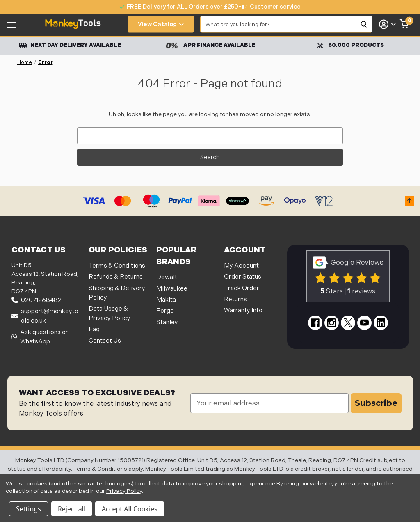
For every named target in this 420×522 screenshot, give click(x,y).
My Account (241, 266)
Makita (166, 300)
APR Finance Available (211, 45)
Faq (94, 329)
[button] (410, 201)
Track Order (242, 288)
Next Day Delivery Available (70, 45)
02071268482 (37, 300)
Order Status (243, 277)
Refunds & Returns (116, 277)
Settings (29, 509)
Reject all (72, 509)
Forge (165, 311)
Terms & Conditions (117, 266)
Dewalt (167, 277)
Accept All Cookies (130, 509)
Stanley (167, 322)
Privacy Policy (124, 491)
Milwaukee (172, 289)
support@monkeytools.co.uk (45, 316)
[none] (271, 7)
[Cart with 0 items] (405, 24)
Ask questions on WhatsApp (40, 337)
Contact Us (105, 341)
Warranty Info (243, 310)
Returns (235, 299)
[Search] (364, 24)
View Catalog (161, 24)
